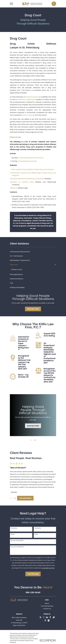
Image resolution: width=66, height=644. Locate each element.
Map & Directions (19, 625)
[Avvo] (53, 617)
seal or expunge (29, 115)
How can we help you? (17, 547)
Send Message (33, 574)
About (47, 603)
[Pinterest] (45, 621)
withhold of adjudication (27, 99)
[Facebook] (50, 617)
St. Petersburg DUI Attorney (27, 161)
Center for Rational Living (23, 182)
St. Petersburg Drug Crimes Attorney (31, 158)
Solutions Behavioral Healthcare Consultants (28, 179)
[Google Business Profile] (49, 621)
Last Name (38, 528)
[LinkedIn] (47, 617)
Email (36, 534)
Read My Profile (33, 309)
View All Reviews (25, 498)
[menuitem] (33, 252)
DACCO (15, 188)
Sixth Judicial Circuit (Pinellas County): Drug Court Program (33, 169)
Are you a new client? (17, 541)
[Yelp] (40, 617)
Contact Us (47, 609)
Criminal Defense (47, 606)
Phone (13, 534)
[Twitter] (44, 617)
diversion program (32, 97)
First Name (14, 528)
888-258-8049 (33, 592)
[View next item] (35, 440)
